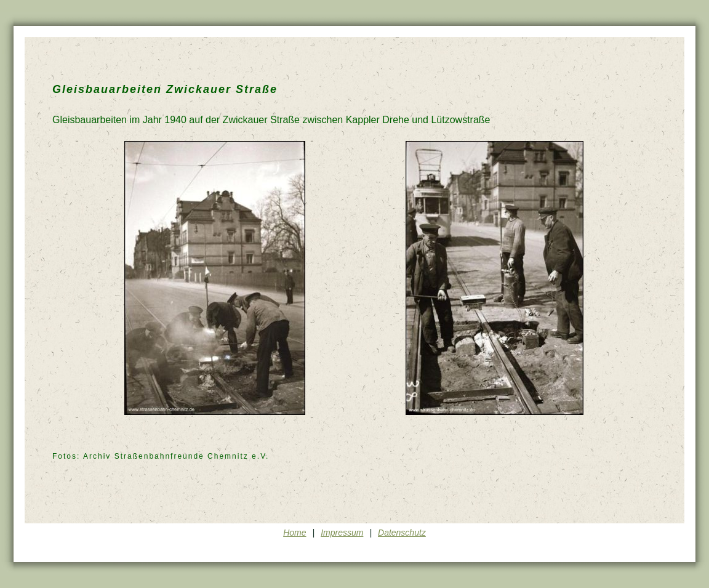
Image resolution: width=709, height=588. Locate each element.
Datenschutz (402, 533)
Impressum (342, 533)
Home (294, 533)
